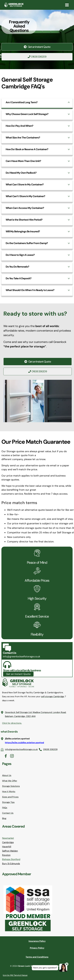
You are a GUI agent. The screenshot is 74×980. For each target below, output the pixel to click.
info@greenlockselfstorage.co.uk (22, 656)
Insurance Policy (37, 941)
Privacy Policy (37, 948)
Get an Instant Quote (37, 47)
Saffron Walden (10, 851)
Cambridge (8, 842)
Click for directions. (12, 723)
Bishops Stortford (11, 859)
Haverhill (7, 847)
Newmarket (8, 838)
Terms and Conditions (37, 957)
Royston (6, 855)
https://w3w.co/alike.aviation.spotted (24, 743)
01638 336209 (37, 57)
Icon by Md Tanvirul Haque (15, 975)
